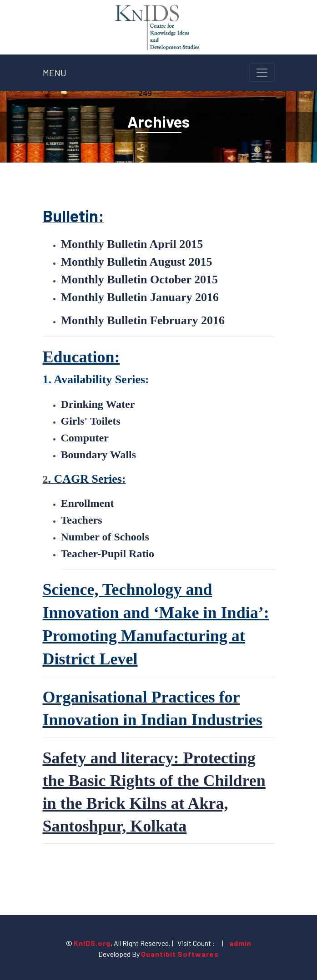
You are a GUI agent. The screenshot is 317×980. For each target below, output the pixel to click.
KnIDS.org (92, 943)
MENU (55, 73)
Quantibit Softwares (180, 954)
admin (239, 943)
